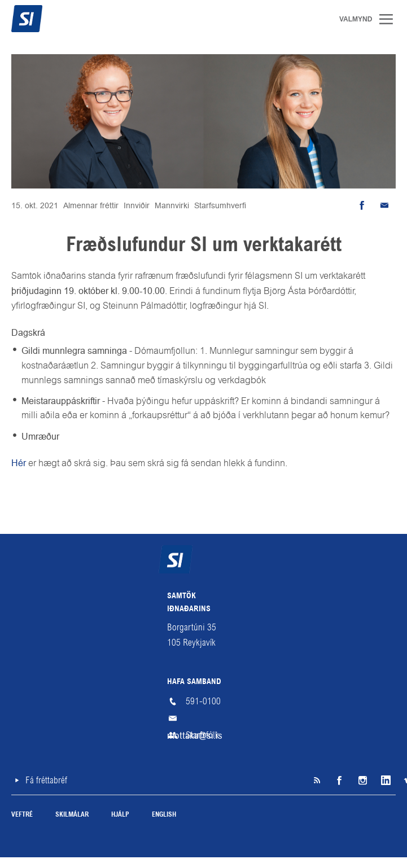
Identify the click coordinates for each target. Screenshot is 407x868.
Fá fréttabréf (46, 780)
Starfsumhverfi (220, 205)
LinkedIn (384, 781)
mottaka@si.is (204, 718)
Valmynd (390, 19)
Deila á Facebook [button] (362, 205)
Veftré (22, 815)
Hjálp (120, 815)
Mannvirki (172, 205)
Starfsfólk (202, 735)
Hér (20, 463)
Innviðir (137, 205)
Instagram (362, 781)
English (164, 815)
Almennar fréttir (91, 205)
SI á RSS (317, 781)
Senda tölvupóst (384, 205)
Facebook (339, 781)
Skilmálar (72, 815)
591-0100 (203, 701)
